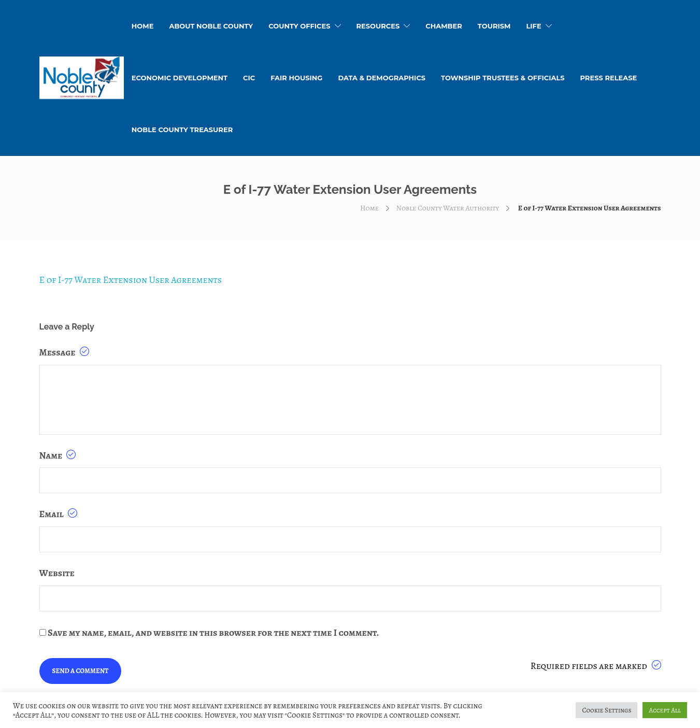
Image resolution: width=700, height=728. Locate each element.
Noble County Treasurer (182, 130)
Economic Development (180, 78)
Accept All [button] (665, 710)
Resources (378, 26)
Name (58, 455)
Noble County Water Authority (448, 208)
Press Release (608, 78)
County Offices (299, 26)
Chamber (444, 26)
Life (533, 26)
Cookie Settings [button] (606, 710)
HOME (143, 26)
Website (57, 573)
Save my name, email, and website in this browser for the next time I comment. (213, 633)
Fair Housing (296, 78)
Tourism (494, 26)
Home (369, 208)
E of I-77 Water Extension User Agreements (131, 280)
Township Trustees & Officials (503, 78)
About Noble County (211, 26)
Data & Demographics (382, 78)
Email (58, 514)
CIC (249, 78)
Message (64, 352)
